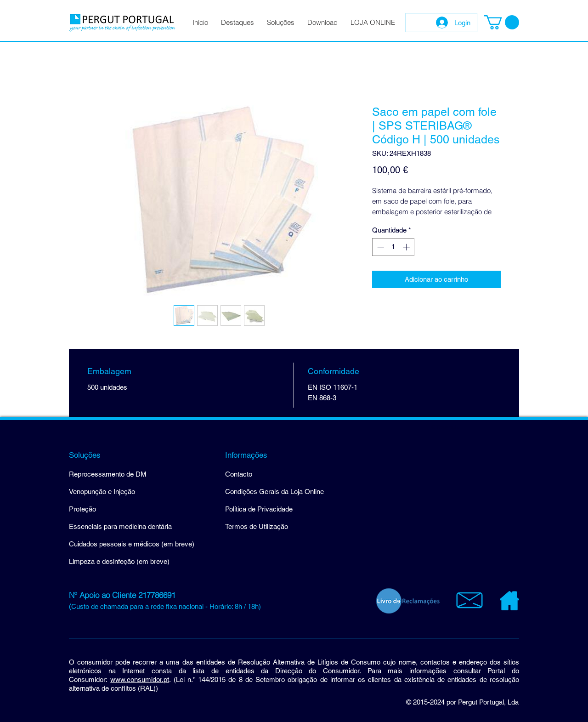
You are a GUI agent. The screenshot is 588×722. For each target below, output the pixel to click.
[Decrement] (380, 247)
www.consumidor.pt (140, 679)
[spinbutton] (393, 247)
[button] (502, 22)
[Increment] (407, 247)
